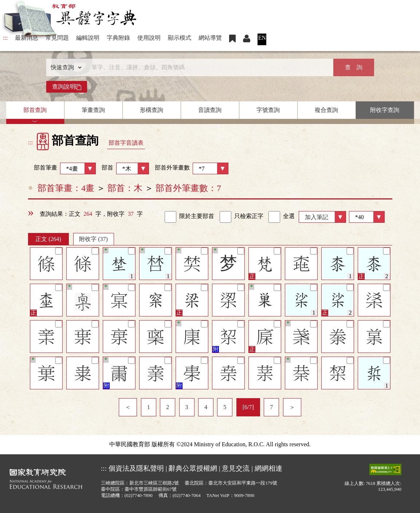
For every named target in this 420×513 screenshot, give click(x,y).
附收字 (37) (93, 239)
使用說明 (149, 38)
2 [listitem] (168, 407)
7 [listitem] (271, 407)
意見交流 (236, 468)
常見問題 (57, 38)
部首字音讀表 (126, 143)
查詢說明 (67, 87)
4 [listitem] (206, 407)
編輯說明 (88, 38)
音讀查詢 (210, 110)
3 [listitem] (187, 407)
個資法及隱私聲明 (136, 468)
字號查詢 (268, 110)
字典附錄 (118, 38)
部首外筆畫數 (192, 168)
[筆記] (58, 251)
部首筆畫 (62, 168)
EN (262, 38)
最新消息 (27, 38)
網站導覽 (210, 38)
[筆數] (367, 217)
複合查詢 (326, 110)
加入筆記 (317, 217)
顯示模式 (180, 38)
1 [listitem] (149, 407)
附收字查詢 (385, 110)
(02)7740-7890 (139, 495)
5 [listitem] (225, 407)
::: (5, 38)
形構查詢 (152, 110)
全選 (282, 217)
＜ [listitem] (128, 407)
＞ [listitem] (292, 407)
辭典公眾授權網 (193, 468)
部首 (125, 168)
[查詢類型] (64, 67)
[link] (170, 217)
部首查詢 (35, 110)
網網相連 (268, 468)
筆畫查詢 (93, 110)
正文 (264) (48, 239)
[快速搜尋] (208, 67)
